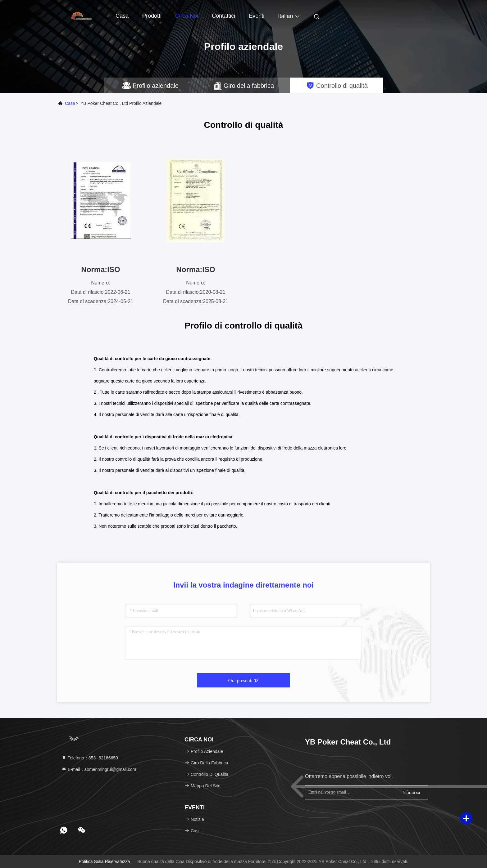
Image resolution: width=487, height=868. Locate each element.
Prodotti (152, 16)
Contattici (223, 16)
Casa (122, 16)
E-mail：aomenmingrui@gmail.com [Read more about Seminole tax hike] (99, 769)
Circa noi (187, 16)
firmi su (410, 792)
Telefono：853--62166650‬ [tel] (90, 758)
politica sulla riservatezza (104, 861)
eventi (257, 16)
